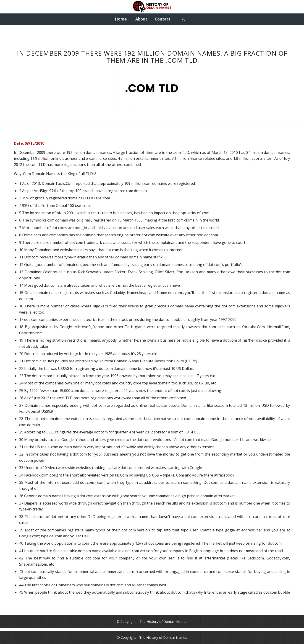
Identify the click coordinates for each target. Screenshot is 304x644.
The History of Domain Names (163, 621)
